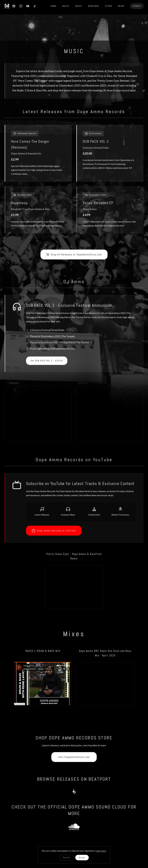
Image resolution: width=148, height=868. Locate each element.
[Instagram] (21, 6)
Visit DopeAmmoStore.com (74, 757)
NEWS (121, 6)
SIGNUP (137, 6)
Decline (66, 857)
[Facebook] (14, 6)
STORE (109, 6)
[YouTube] (28, 6)
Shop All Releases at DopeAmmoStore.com (74, 255)
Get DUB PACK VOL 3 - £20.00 (47, 361)
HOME (54, 6)
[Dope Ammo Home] (7, 6)
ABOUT (79, 6)
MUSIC (66, 6)
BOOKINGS (94, 6)
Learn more (101, 851)
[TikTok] (35, 6)
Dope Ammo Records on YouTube (54, 531)
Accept (82, 857)
